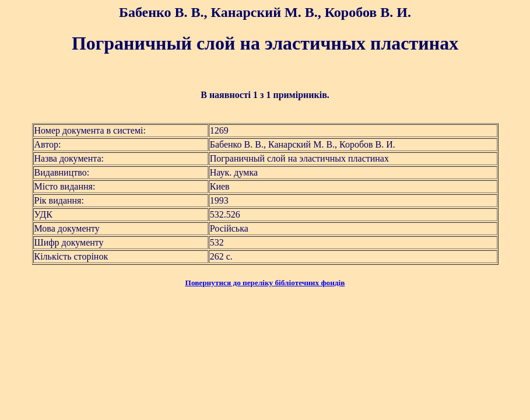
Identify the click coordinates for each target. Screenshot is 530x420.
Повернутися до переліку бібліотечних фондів (265, 283)
